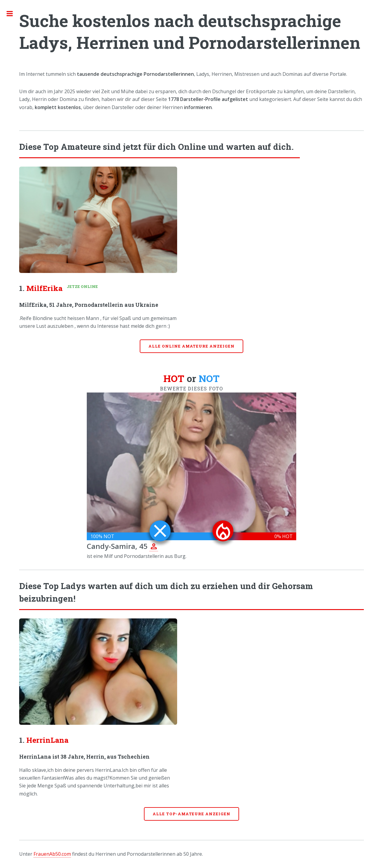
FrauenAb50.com (52, 854)
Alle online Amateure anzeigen (191, 346)
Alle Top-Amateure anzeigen (191, 814)
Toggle (13, 13)
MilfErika (44, 288)
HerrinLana (47, 740)
